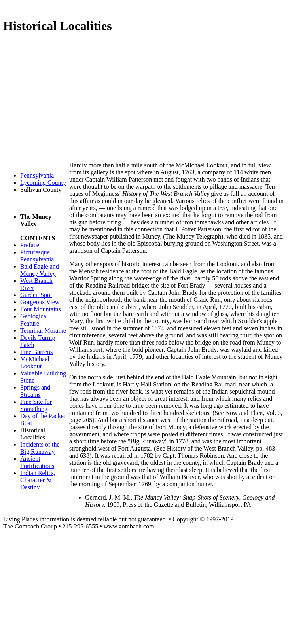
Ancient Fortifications (37, 462)
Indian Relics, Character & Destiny (38, 480)
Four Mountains (41, 309)
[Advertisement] (146, 97)
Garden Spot (36, 295)
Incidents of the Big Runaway (40, 448)
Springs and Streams (35, 391)
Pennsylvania (37, 175)
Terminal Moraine (43, 331)
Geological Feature (34, 320)
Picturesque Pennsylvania (37, 256)
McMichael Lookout (35, 363)
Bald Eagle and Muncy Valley (40, 270)
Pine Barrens (36, 352)
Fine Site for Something (36, 405)
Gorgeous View (40, 302)
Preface (30, 245)
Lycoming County (43, 183)
